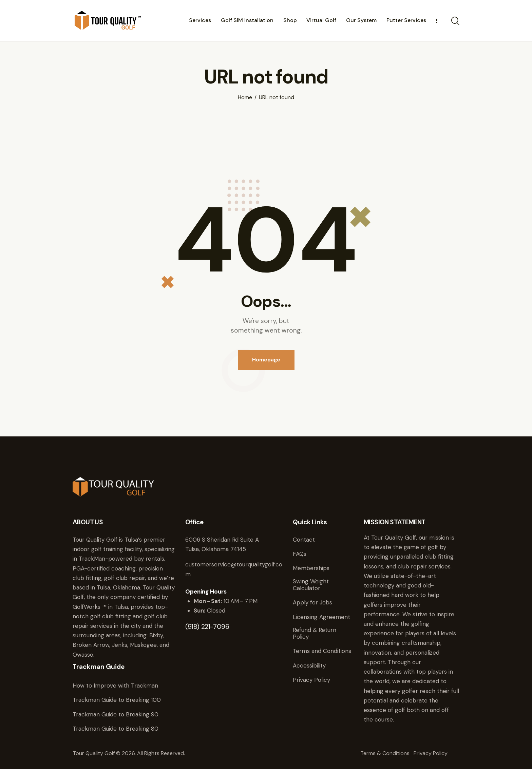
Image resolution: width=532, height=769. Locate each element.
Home (245, 97)
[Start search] (455, 21)
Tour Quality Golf (94, 753)
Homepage (266, 360)
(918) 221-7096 (207, 626)
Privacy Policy (431, 753)
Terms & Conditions (385, 753)
